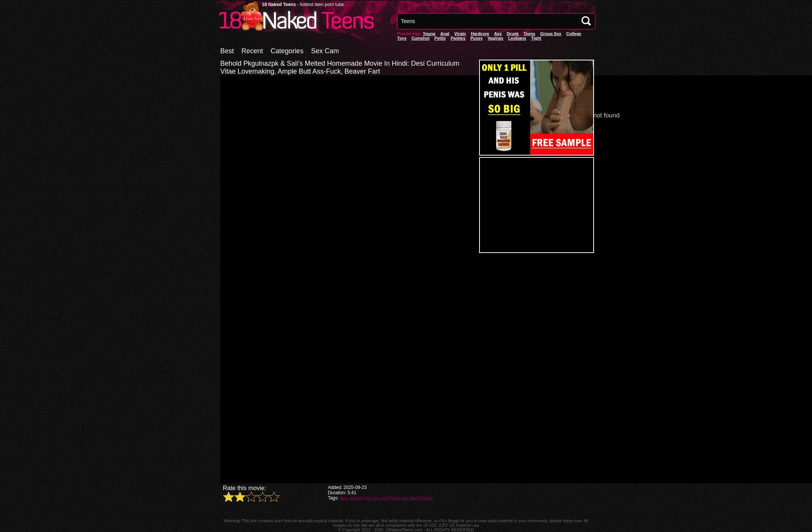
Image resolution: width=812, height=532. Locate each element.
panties (458, 38)
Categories (287, 51)
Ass (498, 34)
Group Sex (551, 34)
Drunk (513, 34)
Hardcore (480, 34)
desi (344, 498)
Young (429, 34)
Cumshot (421, 38)
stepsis (357, 498)
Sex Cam (325, 51)
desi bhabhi (421, 498)
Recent (252, 51)
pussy (476, 38)
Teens (530, 34)
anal (445, 34)
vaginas (495, 38)
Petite (440, 38)
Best (227, 51)
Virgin (460, 34)
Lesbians (517, 38)
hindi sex (399, 498)
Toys (402, 38)
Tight (536, 38)
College (574, 34)
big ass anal (377, 498)
